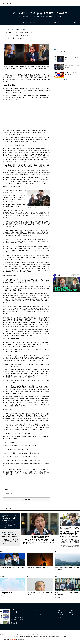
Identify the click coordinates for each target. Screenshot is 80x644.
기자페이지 (60, 617)
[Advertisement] (12, 115)
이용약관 (29, 634)
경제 (48, 610)
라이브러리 (60, 615)
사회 (36, 612)
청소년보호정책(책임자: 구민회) (46, 634)
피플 (48, 617)
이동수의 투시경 (59, 52)
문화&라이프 (38, 615)
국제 (48, 612)
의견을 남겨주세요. (9, 493)
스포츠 (37, 617)
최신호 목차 (60, 612)
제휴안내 (20, 634)
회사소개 (6, 634)
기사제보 (71, 610)
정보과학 (49, 615)
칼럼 (36, 619)
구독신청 (71, 612)
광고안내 (71, 615)
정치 (36, 610)
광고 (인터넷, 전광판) (13, 634)
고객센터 (24, 634)
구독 (68, 52)
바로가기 (74, 275)
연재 (59, 610)
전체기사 (49, 619)
